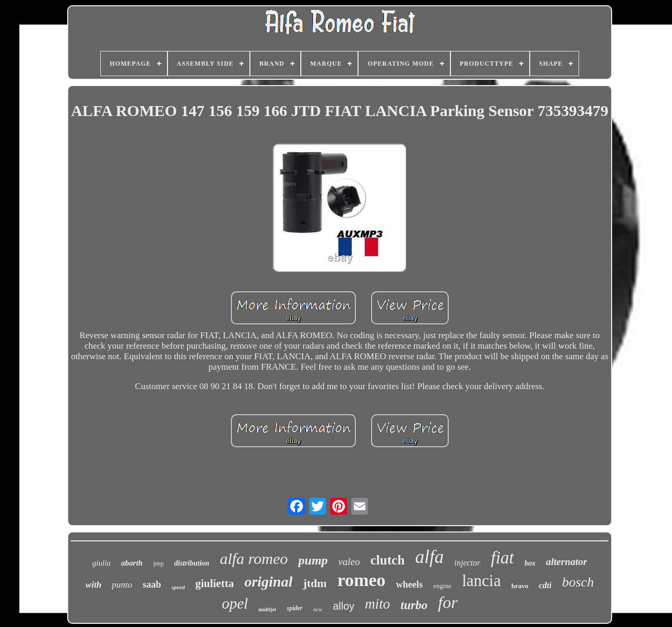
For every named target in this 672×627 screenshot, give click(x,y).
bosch (578, 582)
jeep (159, 563)
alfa (429, 557)
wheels (409, 584)
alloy (344, 606)
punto (122, 585)
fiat (502, 558)
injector (467, 563)
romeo (361, 580)
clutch (388, 560)
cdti (545, 585)
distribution (192, 563)
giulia (102, 563)
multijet (267, 609)
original (268, 582)
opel (235, 603)
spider (295, 608)
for (448, 602)
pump (313, 560)
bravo (520, 586)
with (93, 585)
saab (152, 584)
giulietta (215, 583)
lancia (481, 581)
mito (377, 604)
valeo (349, 562)
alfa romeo (254, 558)
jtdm (315, 583)
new (318, 609)
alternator (566, 562)
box (530, 563)
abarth (132, 563)
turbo (414, 605)
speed (178, 587)
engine (442, 586)
